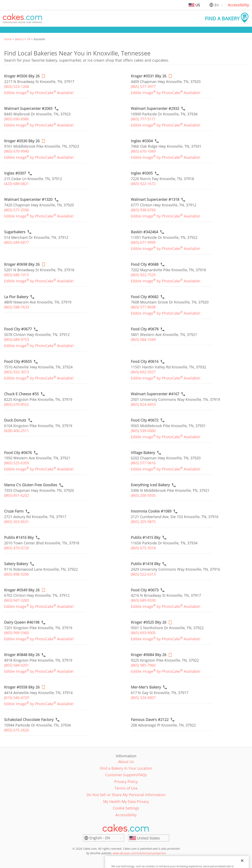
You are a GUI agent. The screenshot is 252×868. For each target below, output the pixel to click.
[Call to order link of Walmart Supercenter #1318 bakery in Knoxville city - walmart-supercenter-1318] (155, 199)
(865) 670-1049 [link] (143, 151)
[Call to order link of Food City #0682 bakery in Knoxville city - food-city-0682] (145, 297)
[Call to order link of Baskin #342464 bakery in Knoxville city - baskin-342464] (144, 232)
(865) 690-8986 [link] (17, 119)
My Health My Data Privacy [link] (126, 801)
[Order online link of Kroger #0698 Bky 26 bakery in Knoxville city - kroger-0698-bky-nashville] (22, 264)
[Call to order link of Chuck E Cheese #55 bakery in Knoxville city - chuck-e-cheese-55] (21, 394)
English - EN (100, 838)
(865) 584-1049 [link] (143, 339)
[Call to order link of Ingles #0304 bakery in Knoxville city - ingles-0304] (142, 141)
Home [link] (8, 39)
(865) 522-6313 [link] (143, 574)
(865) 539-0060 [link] (143, 431)
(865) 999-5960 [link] (17, 633)
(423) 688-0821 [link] (17, 184)
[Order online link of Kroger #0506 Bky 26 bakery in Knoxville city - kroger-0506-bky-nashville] (22, 76)
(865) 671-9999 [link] (143, 242)
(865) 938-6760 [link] (143, 210)
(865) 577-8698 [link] (143, 307)
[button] (23, 18)
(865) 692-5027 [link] (143, 372)
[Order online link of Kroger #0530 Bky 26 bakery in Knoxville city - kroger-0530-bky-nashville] (22, 141)
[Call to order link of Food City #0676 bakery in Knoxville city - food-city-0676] (18, 453)
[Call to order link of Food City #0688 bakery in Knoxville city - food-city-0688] (145, 264)
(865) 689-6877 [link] (17, 242)
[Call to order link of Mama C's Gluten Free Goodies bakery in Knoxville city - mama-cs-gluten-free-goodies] (31, 485)
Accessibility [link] (238, 5)
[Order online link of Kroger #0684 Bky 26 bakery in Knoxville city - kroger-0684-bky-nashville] (149, 655)
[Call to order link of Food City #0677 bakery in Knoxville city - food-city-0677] (18, 329)
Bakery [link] (19, 39)
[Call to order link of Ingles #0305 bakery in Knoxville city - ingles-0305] (142, 173)
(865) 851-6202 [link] (17, 495)
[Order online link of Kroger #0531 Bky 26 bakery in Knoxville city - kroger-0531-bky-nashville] (149, 76)
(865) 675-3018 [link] (143, 548)
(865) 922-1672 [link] (143, 184)
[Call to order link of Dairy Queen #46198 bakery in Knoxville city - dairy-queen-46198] (22, 622)
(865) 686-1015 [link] (17, 275)
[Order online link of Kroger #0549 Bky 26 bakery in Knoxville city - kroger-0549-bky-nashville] (22, 590)
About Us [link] (126, 762)
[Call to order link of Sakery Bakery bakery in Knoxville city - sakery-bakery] (16, 564)
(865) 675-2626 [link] (17, 730)
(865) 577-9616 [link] (143, 463)
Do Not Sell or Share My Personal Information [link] (126, 795)
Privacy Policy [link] (126, 782)
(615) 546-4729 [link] (17, 698)
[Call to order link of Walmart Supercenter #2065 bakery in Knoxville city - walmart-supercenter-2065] (28, 109)
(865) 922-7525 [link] (143, 275)
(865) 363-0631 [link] (17, 522)
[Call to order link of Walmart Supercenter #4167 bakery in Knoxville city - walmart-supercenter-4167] (155, 394)
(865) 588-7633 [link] (17, 307)
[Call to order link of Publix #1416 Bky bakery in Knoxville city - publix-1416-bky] (19, 537)
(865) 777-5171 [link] (143, 119)
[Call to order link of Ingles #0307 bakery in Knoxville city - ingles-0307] (15, 173)
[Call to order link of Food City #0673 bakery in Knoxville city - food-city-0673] (145, 590)
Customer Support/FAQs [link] (126, 775)
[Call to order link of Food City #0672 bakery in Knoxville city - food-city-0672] (145, 420)
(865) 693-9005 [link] (143, 633)
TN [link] (29, 39)
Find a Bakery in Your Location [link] (126, 768)
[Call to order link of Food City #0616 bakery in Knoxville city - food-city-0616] (145, 362)
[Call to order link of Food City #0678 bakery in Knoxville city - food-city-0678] (145, 329)
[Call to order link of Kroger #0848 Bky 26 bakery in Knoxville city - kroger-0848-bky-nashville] (22, 655)
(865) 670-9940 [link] (17, 151)
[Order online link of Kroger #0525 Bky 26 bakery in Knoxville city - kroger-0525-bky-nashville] (149, 622)
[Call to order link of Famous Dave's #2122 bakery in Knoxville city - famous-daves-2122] (150, 720)
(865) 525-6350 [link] (17, 463)
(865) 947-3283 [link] (17, 600)
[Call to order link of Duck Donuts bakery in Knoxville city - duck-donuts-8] (15, 420)
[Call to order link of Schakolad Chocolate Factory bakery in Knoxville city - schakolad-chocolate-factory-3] (29, 720)
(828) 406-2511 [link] (17, 431)
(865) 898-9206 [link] (17, 574)
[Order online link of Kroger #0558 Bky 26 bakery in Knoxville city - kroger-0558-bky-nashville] (22, 687)
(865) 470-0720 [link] (17, 548)
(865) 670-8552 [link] (17, 404)
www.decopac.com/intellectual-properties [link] (139, 853)
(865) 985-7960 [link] (143, 665)
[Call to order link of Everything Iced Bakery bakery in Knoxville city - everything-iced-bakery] (150, 485)
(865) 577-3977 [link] (143, 86)
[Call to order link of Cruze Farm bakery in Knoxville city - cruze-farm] (14, 511)
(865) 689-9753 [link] (17, 339)
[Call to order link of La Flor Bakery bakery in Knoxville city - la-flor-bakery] (16, 297)
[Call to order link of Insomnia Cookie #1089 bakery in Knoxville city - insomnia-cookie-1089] (151, 511)
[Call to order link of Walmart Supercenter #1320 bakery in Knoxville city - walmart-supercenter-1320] (28, 199)
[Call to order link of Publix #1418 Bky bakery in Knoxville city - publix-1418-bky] (146, 564)
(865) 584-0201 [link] (17, 665)
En (217, 5)
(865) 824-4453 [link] (143, 404)
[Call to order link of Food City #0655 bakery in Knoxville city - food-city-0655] (18, 362)
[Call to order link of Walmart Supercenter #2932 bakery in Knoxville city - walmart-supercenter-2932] (155, 109)
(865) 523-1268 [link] (17, 86)
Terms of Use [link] (126, 788)
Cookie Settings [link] (126, 808)
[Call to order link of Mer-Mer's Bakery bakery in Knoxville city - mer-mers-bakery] (146, 687)
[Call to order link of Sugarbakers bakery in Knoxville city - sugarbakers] (15, 232)
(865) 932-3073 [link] (17, 372)
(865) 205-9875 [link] (143, 522)
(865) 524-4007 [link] (143, 698)
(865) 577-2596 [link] (17, 210)
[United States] (149, 838)
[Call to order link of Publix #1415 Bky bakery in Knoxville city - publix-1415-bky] (146, 537)
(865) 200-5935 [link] (143, 495)
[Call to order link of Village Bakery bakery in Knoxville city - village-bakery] (143, 453)
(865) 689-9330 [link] (143, 600)
